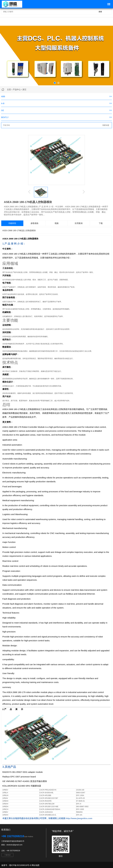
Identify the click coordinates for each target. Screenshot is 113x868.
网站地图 (35, 865)
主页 (9, 90)
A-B (3, 103)
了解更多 (7, 855)
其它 (24, 90)
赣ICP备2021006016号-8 (20, 865)
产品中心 (17, 90)
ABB (3, 96)
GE (3, 110)
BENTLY (5, 117)
